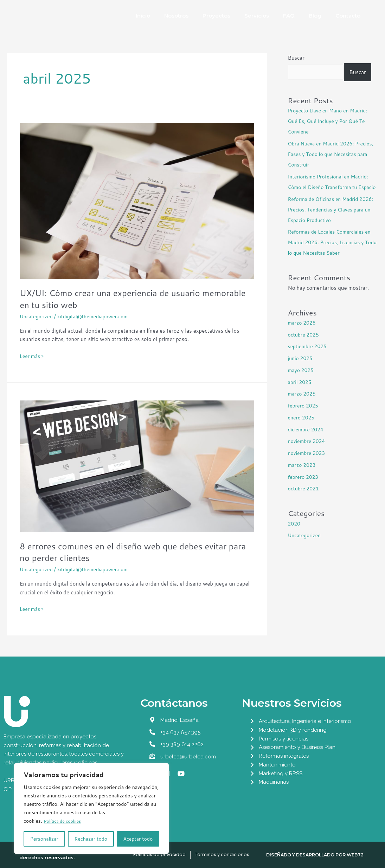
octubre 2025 (305, 345)
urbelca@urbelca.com (188, 757)
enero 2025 (302, 428)
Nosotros (176, 16)
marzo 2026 (303, 333)
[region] (91, 809)
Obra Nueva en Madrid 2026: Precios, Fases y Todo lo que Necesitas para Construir (324, 154)
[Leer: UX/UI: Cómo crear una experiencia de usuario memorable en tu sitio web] (137, 200)
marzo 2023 (303, 475)
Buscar (296, 58)
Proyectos (216, 16)
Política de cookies (65, 821)
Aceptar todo (138, 839)
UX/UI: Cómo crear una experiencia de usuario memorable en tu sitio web (117, 299)
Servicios (257, 16)
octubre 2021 (305, 499)
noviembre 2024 (308, 452)
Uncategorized (37, 316)
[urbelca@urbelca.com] (152, 756)
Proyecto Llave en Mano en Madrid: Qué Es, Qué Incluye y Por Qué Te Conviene (331, 121)
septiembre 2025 (309, 357)
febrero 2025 (304, 416)
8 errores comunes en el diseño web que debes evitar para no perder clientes (131, 552)
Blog (315, 16)
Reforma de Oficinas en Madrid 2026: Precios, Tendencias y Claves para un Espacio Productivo (331, 220)
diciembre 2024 (307, 440)
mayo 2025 (302, 381)
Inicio (143, 16)
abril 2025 (301, 393)
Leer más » (33, 356)
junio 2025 (301, 369)
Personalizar (44, 839)
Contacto (348, 16)
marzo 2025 (303, 404)
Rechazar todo (91, 839)
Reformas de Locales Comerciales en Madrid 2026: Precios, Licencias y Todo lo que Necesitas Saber (333, 253)
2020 (295, 534)
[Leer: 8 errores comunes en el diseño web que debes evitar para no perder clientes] (137, 466)
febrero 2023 (304, 487)
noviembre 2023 (308, 464)
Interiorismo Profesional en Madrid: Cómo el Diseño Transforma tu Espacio (331, 187)
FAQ (289, 16)
